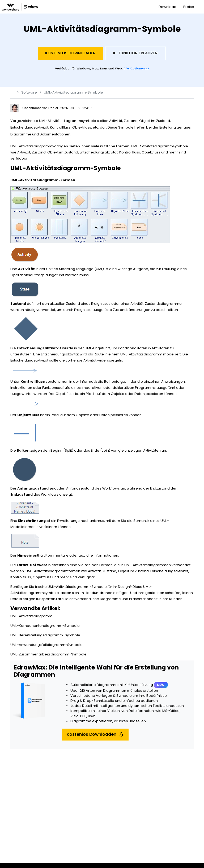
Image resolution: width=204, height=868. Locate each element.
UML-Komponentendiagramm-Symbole (45, 626)
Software (29, 92)
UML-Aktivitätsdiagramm (31, 616)
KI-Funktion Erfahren (135, 53)
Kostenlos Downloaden (70, 53)
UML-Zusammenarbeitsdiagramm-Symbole (48, 654)
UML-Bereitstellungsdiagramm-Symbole (45, 635)
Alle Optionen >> (136, 68)
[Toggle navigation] (200, 7)
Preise (189, 7)
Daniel (54, 108)
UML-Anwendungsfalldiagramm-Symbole (46, 645)
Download (167, 7)
